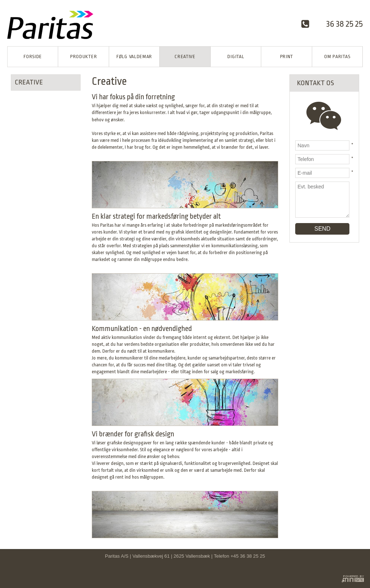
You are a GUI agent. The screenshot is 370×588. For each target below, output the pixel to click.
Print (287, 56)
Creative (185, 56)
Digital (236, 56)
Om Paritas (337, 56)
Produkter (83, 56)
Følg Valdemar (134, 56)
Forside (33, 56)
